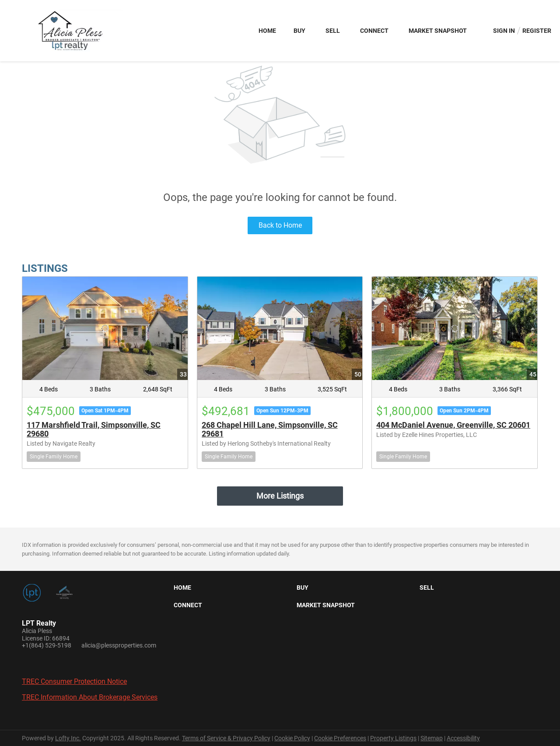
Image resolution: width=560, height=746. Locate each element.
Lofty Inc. (68, 738)
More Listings (280, 496)
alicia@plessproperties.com (119, 645)
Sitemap (432, 738)
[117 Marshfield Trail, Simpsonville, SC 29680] (105, 328)
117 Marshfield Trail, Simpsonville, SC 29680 (94, 429)
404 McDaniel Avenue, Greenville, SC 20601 (453, 425)
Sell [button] (333, 31)
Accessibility (463, 738)
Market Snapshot (438, 31)
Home (267, 31)
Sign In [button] (504, 31)
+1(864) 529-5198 (47, 645)
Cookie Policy (292, 738)
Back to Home (280, 225)
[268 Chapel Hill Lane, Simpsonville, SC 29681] (280, 328)
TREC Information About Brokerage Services (90, 697)
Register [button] (537, 31)
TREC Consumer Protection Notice (74, 681)
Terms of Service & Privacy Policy (226, 738)
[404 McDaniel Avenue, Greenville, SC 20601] (455, 328)
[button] (185, 589)
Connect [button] (374, 31)
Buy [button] (299, 31)
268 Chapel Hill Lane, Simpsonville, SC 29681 (270, 429)
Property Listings (393, 738)
